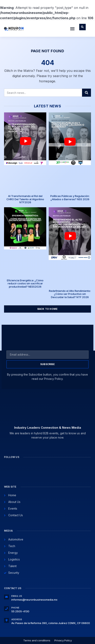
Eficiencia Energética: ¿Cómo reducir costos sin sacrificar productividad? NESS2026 (25, 283)
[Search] (87, 93)
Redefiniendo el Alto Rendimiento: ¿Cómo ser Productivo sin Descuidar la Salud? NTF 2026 (70, 294)
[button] (72, 29)
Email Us (17, 596)
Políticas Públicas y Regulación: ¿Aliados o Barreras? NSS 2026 (70, 198)
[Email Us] (6, 597)
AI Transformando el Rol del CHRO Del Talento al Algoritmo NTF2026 (25, 199)
